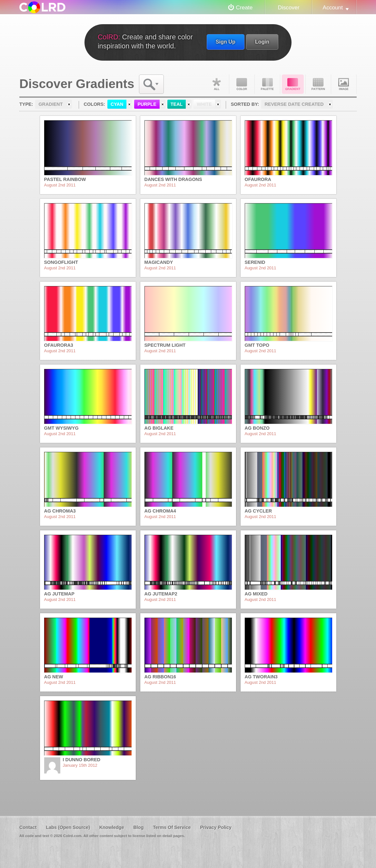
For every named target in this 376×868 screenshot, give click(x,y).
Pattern (318, 84)
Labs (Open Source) (68, 827)
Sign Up (226, 42)
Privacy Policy (216, 827)
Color (242, 84)
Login (262, 42)
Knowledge (112, 827)
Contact (28, 827)
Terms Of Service (172, 827)
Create (244, 7)
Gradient (293, 84)
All (216, 84)
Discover (288, 7)
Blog (138, 827)
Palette (267, 84)
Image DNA (344, 84)
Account (333, 7)
